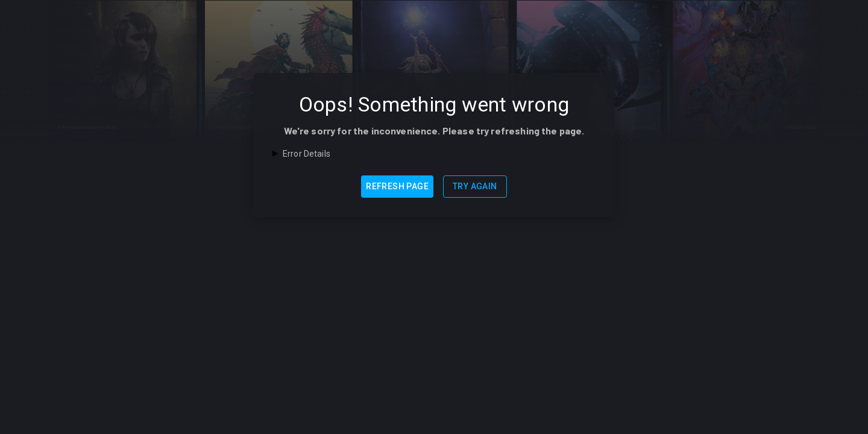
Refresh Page (397, 186)
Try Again (475, 186)
